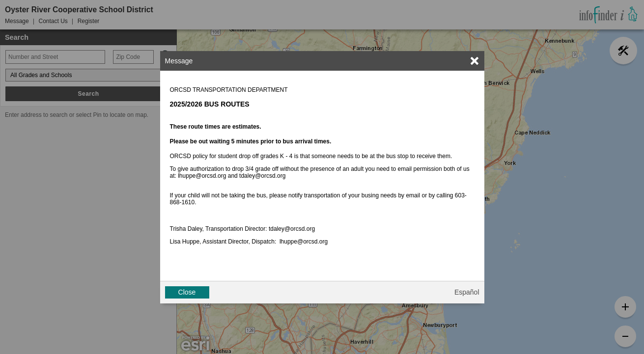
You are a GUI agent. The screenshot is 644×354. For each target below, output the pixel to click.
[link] (475, 61)
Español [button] (467, 292)
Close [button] (187, 292)
